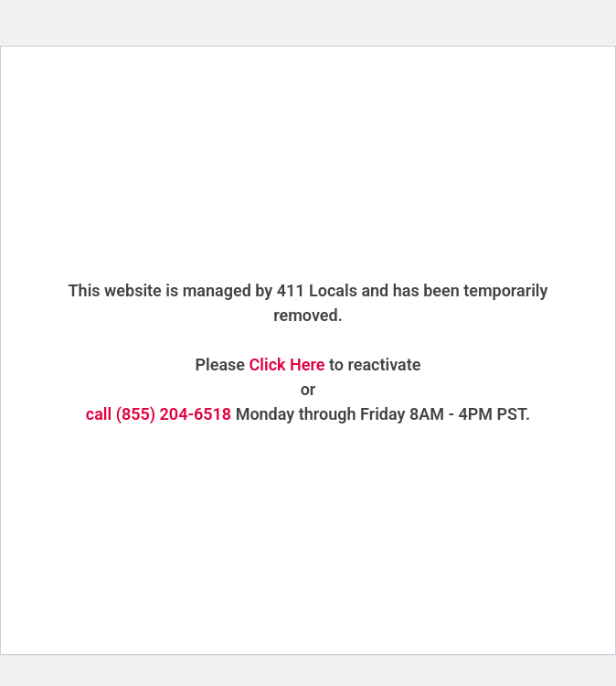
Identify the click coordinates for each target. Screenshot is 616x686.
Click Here (287, 364)
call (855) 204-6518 (159, 414)
